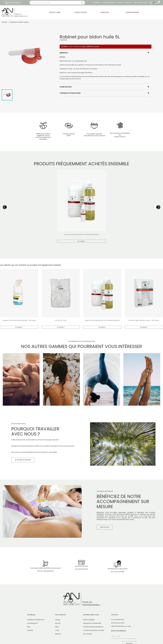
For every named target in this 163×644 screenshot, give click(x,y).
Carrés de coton (61, 320)
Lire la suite (105, 527)
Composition (66, 87)
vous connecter (75, 47)
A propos (96, 3)
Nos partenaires (109, 3)
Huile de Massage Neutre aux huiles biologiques (81, 234)
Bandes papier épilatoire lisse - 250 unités (144, 320)
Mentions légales (89, 620)
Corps (73, 402)
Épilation (58, 634)
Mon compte (87, 634)
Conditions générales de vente (94, 630)
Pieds (154, 402)
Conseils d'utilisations (70, 93)
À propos (30, 630)
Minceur (113, 402)
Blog (120, 3)
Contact (128, 3)
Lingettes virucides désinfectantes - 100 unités (19, 320)
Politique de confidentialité (92, 623)
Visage (33, 402)
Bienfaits (64, 53)
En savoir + (81, 241)
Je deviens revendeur (23, 460)
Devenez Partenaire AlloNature (93, 627)
